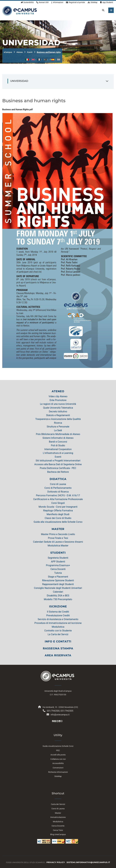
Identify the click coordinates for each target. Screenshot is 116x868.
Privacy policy (56, 862)
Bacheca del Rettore (58, 472)
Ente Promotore (58, 400)
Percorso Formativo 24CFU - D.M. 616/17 (58, 495)
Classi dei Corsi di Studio (58, 518)
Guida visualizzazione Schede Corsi (58, 746)
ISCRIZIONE (58, 606)
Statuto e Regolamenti (58, 415)
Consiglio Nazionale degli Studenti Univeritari (58, 588)
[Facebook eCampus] (53, 721)
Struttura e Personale (58, 427)
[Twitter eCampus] (55, 721)
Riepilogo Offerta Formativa (58, 511)
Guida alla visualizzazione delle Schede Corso (58, 522)
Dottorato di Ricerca (58, 492)
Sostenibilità (27, 2)
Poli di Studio (58, 445)
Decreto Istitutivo (58, 412)
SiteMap (93, 2)
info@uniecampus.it (60, 715)
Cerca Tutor (58, 830)
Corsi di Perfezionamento (58, 488)
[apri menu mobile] (111, 10)
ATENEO (58, 391)
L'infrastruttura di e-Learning (58, 453)
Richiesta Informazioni (58, 772)
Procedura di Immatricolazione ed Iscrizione (58, 623)
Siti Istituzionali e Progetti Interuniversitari (58, 461)
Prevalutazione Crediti (58, 615)
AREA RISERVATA (58, 655)
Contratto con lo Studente (58, 631)
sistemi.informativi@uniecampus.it (88, 862)
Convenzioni (58, 768)
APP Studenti (58, 562)
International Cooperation (58, 449)
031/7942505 (67, 711)
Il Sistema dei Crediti (58, 612)
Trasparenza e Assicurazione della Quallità (58, 419)
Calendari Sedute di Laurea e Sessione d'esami (58, 542)
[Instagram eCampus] (62, 721)
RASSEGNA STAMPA (58, 648)
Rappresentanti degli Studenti (58, 584)
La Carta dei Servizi (58, 634)
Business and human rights (49, 52)
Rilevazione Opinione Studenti (58, 580)
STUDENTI (58, 553)
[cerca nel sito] (103, 10)
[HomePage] (19, 11)
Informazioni (57, 2)
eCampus (8, 52)
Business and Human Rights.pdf (18, 109)
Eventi (30, 52)
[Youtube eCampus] (57, 721)
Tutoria (58, 573)
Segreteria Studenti (58, 558)
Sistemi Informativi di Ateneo (58, 438)
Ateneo (20, 52)
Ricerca (58, 423)
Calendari (58, 592)
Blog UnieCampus (58, 834)
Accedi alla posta (58, 755)
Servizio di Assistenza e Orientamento (58, 619)
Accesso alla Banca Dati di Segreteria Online (58, 464)
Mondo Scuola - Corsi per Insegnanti (58, 507)
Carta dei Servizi (58, 804)
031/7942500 (53, 711)
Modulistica (58, 627)
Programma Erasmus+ (58, 565)
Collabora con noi (58, 759)
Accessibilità (58, 763)
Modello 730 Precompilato (58, 599)
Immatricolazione (58, 817)
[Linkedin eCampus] (59, 721)
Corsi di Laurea (58, 484)
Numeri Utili (43, 2)
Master (58, 813)
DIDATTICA (58, 479)
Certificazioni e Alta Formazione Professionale (58, 499)
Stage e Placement (58, 577)
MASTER (58, 529)
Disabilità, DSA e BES (58, 596)
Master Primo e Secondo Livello (58, 534)
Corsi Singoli (58, 503)
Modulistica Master (58, 546)
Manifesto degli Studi (58, 514)
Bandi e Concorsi (58, 442)
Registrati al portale (75, 2)
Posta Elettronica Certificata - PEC (58, 468)
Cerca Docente (58, 826)
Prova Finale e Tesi (58, 538)
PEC (58, 750)
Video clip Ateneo (58, 396)
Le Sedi (58, 430)
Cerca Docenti (58, 569)
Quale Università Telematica (58, 408)
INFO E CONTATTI (58, 642)
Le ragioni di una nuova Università (58, 404)
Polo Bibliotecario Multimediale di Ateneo (58, 434)
